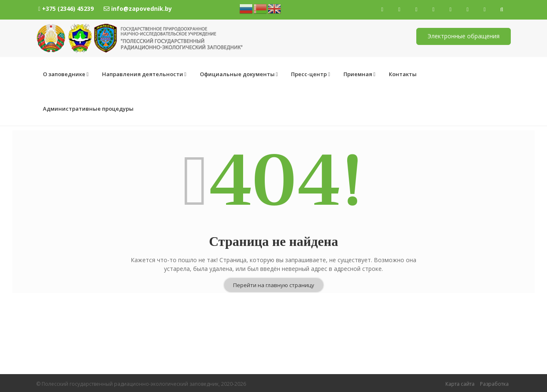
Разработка (494, 384)
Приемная (359, 74)
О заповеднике (66, 74)
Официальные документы (239, 74)
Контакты (403, 74)
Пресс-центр (311, 74)
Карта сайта (460, 384)
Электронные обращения (464, 36)
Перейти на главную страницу (274, 251)
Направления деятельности (144, 74)
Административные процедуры (475, 74)
